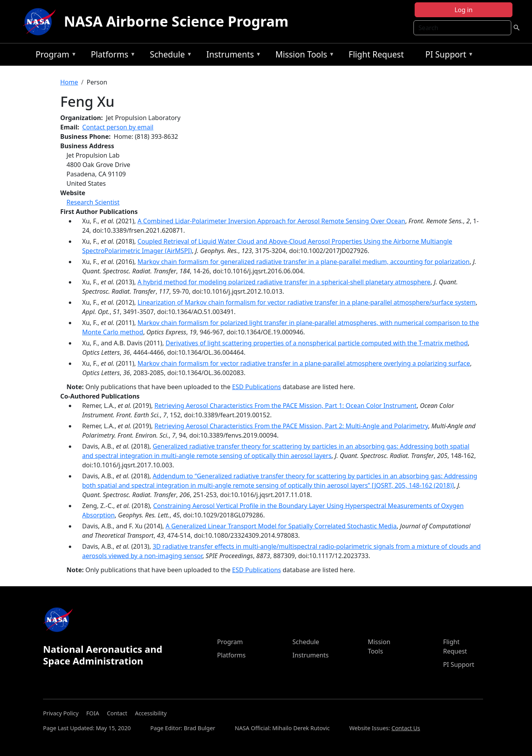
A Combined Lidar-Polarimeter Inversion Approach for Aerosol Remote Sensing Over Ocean (271, 221)
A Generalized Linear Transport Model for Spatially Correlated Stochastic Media (281, 526)
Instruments (232, 56)
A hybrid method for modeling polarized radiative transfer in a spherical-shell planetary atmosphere (284, 282)
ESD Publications (256, 387)
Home (69, 82)
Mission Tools (303, 56)
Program (54, 56)
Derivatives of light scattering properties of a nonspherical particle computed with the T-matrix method (316, 343)
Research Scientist (93, 202)
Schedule (169, 56)
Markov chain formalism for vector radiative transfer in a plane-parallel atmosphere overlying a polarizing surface (304, 363)
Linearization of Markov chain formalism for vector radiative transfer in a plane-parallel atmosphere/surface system (306, 302)
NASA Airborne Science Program (176, 21)
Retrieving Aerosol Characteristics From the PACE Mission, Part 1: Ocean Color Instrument (286, 406)
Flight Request (376, 54)
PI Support (447, 56)
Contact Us (406, 728)
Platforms (111, 56)
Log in (464, 10)
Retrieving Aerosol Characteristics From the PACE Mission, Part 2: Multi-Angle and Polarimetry (291, 426)
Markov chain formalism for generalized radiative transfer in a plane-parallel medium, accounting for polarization (303, 262)
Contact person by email (118, 127)
